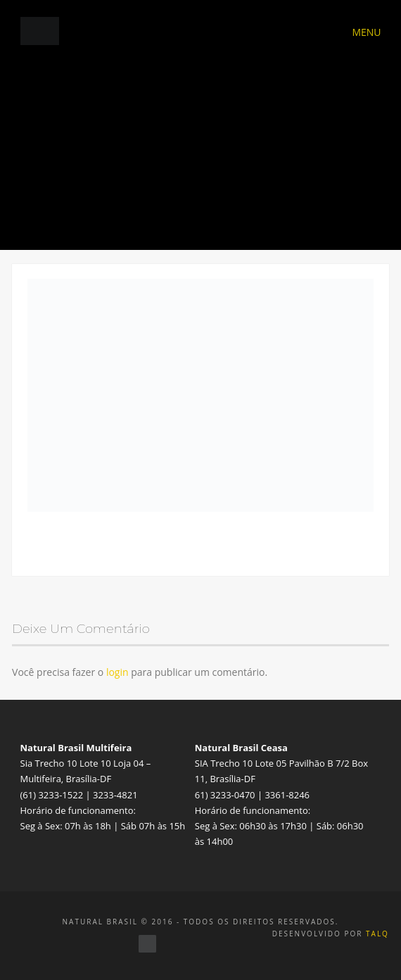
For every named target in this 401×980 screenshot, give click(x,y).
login (117, 672)
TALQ (377, 934)
